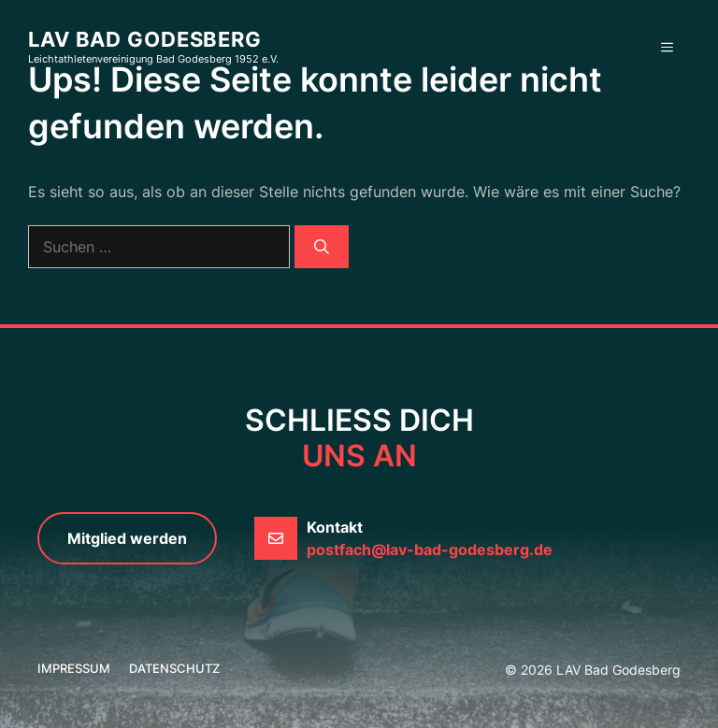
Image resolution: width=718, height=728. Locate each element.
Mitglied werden (127, 538)
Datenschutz (174, 668)
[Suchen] (322, 247)
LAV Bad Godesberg (145, 39)
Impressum (74, 668)
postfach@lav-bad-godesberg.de (430, 550)
